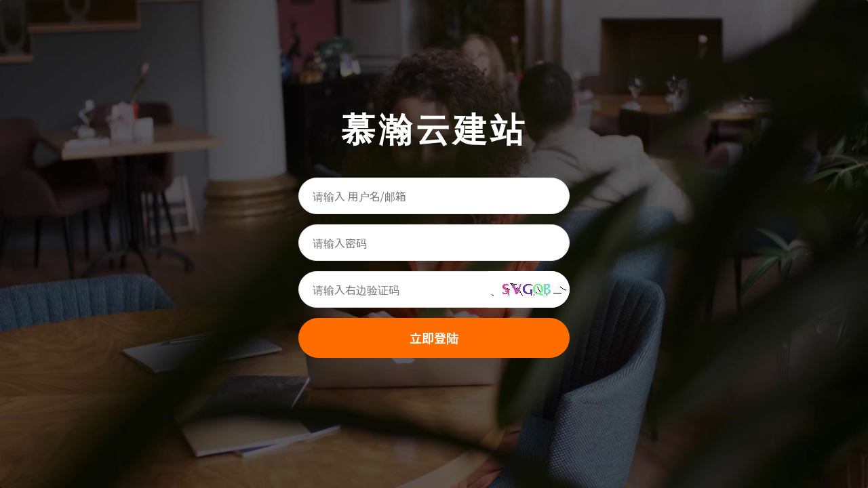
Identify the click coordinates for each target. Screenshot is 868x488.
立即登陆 (434, 338)
